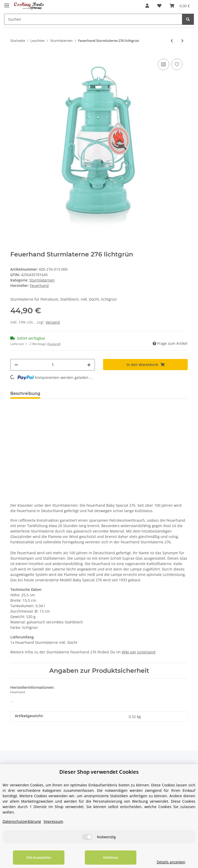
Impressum (53, 821)
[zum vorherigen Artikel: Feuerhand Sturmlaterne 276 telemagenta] (172, 41)
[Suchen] (93, 19)
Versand (53, 322)
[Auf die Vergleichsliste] (163, 64)
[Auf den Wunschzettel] (177, 64)
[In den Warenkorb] (145, 365)
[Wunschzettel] (159, 6)
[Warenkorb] (180, 6)
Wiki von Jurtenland (139, 652)
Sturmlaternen (42, 280)
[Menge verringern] (16, 365)
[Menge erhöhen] (89, 365)
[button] (147, 6)
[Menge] (53, 365)
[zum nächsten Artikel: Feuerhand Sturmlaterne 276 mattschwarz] (182, 41)
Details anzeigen (171, 862)
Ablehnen (110, 857)
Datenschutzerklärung (22, 821)
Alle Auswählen (39, 857)
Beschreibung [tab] (25, 393)
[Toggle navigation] (7, 3)
